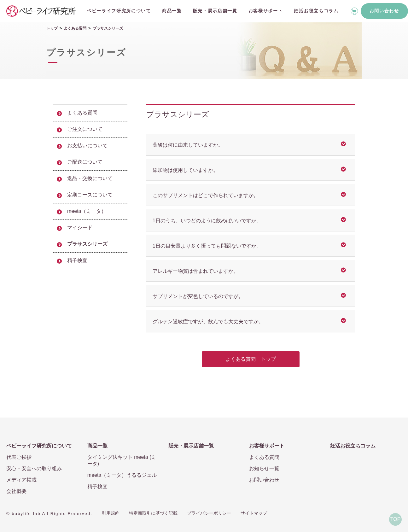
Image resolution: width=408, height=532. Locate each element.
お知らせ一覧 (264, 468)
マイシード (80, 228)
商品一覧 (172, 11)
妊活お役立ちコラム (316, 11)
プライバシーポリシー (209, 513)
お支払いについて (87, 146)
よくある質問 (75, 28)
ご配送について (85, 162)
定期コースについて (90, 195)
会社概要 (16, 491)
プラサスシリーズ (87, 244)
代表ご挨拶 (19, 457)
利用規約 (111, 513)
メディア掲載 (21, 480)
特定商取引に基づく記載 (153, 513)
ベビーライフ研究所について (119, 11)
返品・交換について (90, 178)
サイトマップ (254, 513)
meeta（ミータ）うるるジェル (122, 475)
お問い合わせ (384, 11)
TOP (396, 519)
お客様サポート (266, 11)
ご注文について (85, 129)
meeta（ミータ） (87, 211)
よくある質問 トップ (251, 359)
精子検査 (77, 260)
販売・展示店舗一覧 (215, 11)
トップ (52, 28)
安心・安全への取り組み (34, 468)
